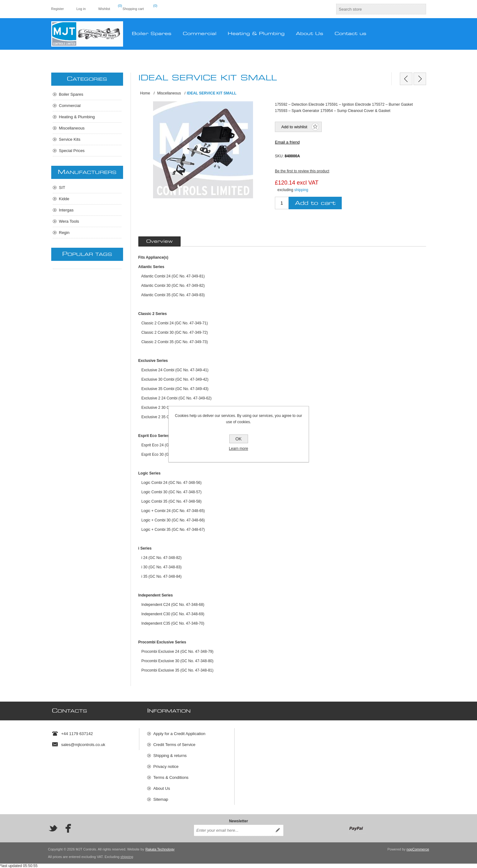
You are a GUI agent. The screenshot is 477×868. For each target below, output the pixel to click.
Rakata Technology (160, 849)
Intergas (66, 210)
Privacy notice (166, 766)
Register (58, 9)
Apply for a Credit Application (179, 734)
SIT (62, 188)
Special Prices (72, 151)
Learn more (238, 449)
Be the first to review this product (302, 171)
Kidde (64, 199)
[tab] (159, 241)
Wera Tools (69, 221)
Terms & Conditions (171, 777)
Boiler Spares (71, 94)
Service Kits (70, 139)
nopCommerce (418, 849)
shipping (301, 190)
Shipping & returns (170, 756)
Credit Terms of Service (174, 745)
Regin (64, 233)
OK (238, 439)
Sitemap (161, 799)
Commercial (70, 106)
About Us (162, 788)
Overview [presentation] (159, 241)
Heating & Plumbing (77, 117)
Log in (81, 9)
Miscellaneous (72, 128)
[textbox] (375, 9)
